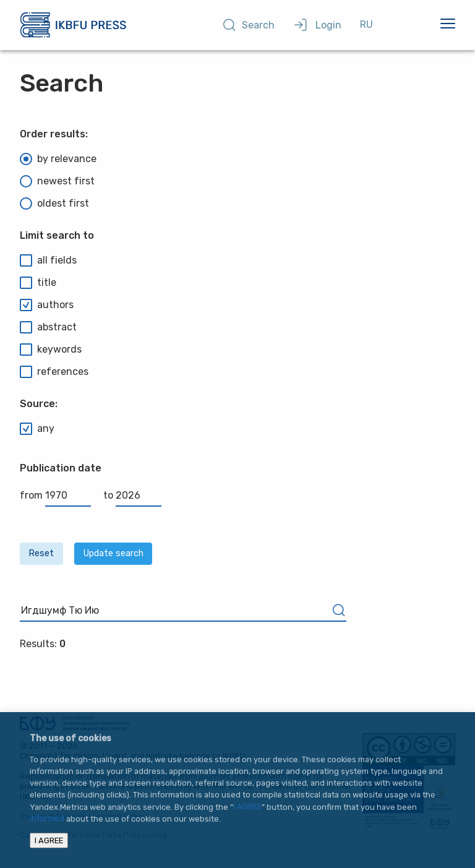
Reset (41, 553)
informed (47, 819)
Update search (113, 553)
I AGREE (247, 807)
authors (47, 305)
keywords (51, 350)
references (54, 372)
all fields (48, 260)
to (132, 495)
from (55, 495)
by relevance (58, 159)
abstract (48, 327)
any (37, 429)
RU (366, 24)
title (38, 283)
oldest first (54, 204)
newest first (57, 181)
